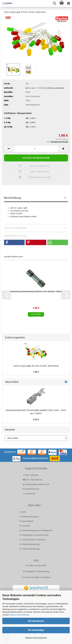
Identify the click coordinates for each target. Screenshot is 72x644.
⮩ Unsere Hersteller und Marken (36, 577)
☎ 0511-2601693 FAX (33, 480)
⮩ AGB (23, 512)
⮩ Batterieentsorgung (29, 517)
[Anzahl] (36, 149)
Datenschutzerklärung (19, 615)
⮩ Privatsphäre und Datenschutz (34, 535)
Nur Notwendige (36, 630)
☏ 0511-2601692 (31, 475)
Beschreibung (12, 198)
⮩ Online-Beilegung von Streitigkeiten (36, 530)
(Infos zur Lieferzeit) (56, 88)
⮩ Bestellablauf (27, 521)
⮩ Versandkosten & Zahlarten (33, 540)
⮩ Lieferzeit (25, 526)
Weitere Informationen (36, 638)
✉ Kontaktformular (31, 489)
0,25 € (36, 419)
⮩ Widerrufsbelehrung (29, 544)
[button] (9, 149)
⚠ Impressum (29, 494)
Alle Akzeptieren (36, 621)
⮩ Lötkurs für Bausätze (36, 565)
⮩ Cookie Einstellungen (30, 549)
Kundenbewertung (15, 236)
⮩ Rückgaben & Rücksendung (36, 571)
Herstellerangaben (15, 228)
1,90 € (36, 372)
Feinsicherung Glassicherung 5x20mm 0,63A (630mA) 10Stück (36, 292)
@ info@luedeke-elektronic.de (36, 484)
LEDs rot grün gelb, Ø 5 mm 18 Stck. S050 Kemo (36, 366)
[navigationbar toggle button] (69, 3)
